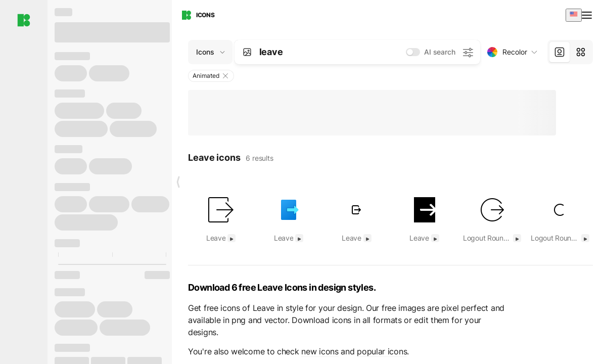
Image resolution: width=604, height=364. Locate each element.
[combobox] (574, 15)
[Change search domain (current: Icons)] (210, 52)
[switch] (413, 52)
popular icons (382, 351)
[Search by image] (247, 52)
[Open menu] (588, 15)
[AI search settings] (468, 52)
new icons (320, 351)
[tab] (560, 52)
